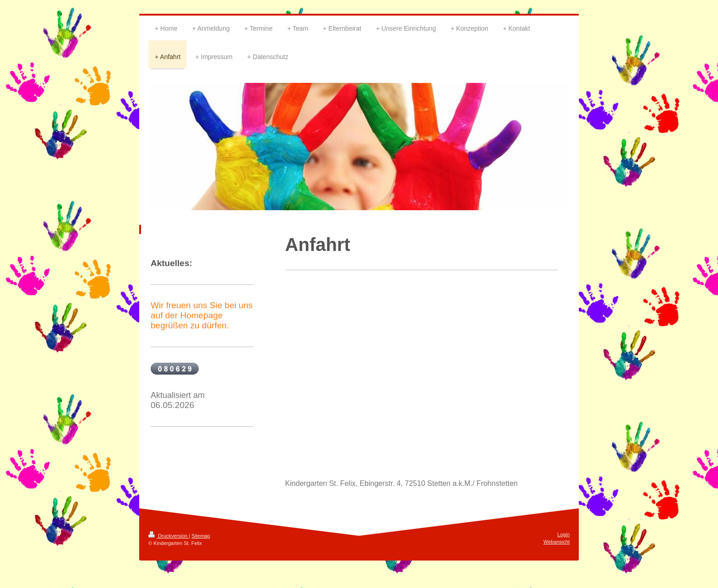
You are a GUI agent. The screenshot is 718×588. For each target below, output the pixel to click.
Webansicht (557, 542)
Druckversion (169, 536)
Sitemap (201, 536)
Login (563, 534)
